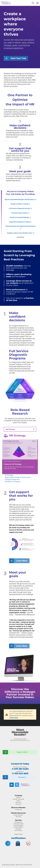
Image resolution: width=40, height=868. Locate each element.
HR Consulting (18, 830)
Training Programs (18, 826)
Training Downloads (18, 824)
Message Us (22, 777)
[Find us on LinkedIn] (12, 785)
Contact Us (18, 802)
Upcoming (18, 817)
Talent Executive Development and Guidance (20, 226)
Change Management (12, 479)
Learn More (22, 561)
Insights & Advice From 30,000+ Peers (20, 233)
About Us (18, 797)
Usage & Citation (18, 834)
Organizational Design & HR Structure (18, 477)
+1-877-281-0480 (20, 769)
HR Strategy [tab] (10, 429)
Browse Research (18, 815)
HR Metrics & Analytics (13, 482)
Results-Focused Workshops (20, 217)
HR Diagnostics (18, 822)
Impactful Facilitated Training (20, 222)
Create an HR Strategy (13, 464)
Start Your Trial (18, 58)
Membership (18, 810)
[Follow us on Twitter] (17, 785)
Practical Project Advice (20, 213)
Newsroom (18, 804)
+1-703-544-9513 (20, 774)
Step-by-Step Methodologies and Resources (20, 199)
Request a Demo (22, 752)
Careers (18, 801)
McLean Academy (18, 827)
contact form (14, 718)
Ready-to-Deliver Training (20, 204)
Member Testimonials (18, 799)
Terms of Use (20, 865)
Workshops (18, 829)
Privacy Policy (28, 865)
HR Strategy (9, 475)
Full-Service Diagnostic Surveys (20, 208)
